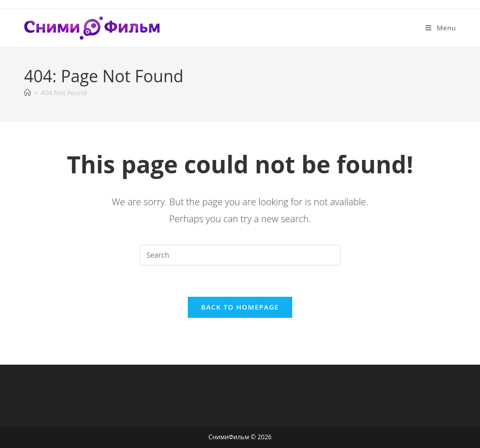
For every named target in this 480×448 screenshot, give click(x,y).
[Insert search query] (240, 255)
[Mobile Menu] (441, 28)
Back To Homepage (240, 307)
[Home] (28, 93)
